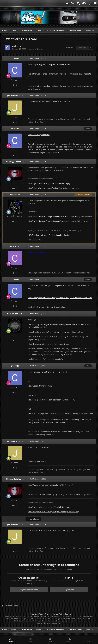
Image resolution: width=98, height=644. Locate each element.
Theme (48, 614)
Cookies (68, 614)
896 (15, 273)
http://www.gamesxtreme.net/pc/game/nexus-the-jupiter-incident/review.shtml (60, 298)
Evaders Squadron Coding (59, 235)
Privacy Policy (58, 614)
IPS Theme (31, 614)
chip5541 (18, 46)
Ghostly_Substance (15, 162)
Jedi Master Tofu (15, 96)
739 (15, 340)
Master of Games (36, 49)
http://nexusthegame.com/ (39, 135)
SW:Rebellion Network (38, 235)
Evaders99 (15, 195)
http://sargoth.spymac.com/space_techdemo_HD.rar (49, 64)
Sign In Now (69, 590)
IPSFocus (40, 614)
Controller (15, 246)
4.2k (15, 188)
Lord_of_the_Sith (15, 314)
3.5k (15, 221)
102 (15, 85)
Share (70, 48)
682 (15, 122)
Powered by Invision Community (49, 623)
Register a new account (29, 590)
